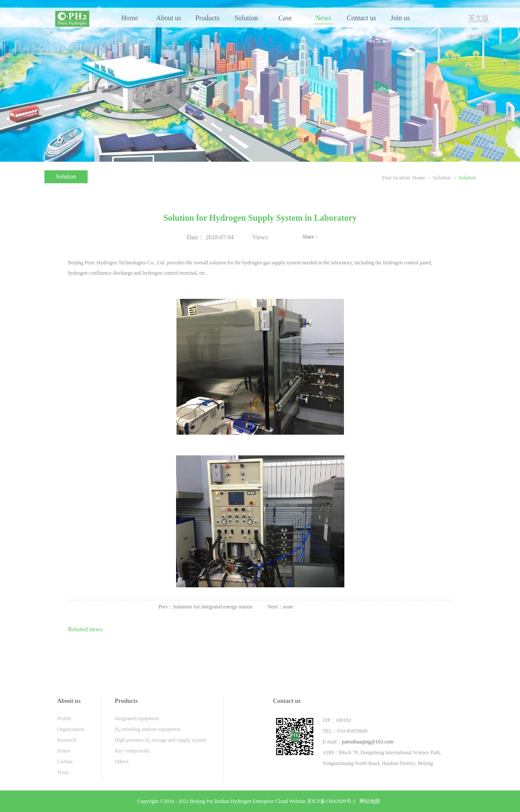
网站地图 (369, 801)
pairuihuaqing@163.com (367, 742)
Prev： (205, 607)
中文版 (479, 37)
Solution (442, 178)
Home (130, 18)
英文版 (479, 18)
